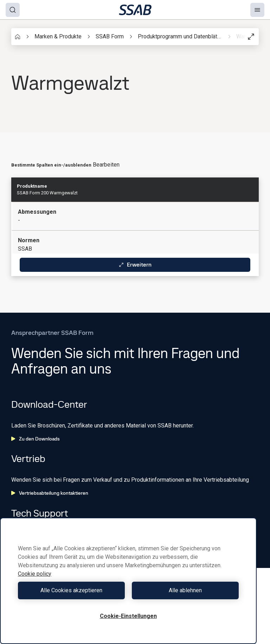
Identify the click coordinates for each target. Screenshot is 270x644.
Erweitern (135, 265)
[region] (128, 581)
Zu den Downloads (36, 439)
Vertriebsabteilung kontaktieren (50, 493)
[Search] (13, 10)
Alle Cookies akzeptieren (71, 590)
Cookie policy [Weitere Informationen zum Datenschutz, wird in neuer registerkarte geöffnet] (35, 574)
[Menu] (257, 10)
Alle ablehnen (185, 590)
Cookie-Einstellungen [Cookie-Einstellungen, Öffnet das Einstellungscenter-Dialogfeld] (128, 616)
